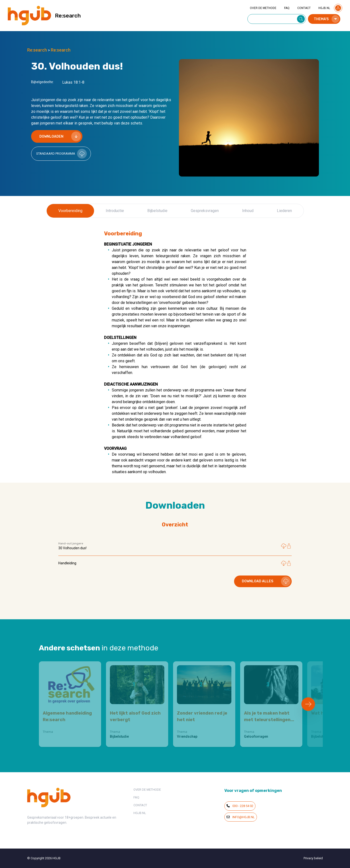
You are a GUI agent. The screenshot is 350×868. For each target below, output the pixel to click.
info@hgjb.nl (241, 817)
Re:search (37, 50)
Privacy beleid (313, 858)
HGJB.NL (324, 8)
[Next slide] (308, 704)
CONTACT (304, 8)
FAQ (287, 8)
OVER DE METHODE (263, 8)
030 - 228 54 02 (240, 806)
